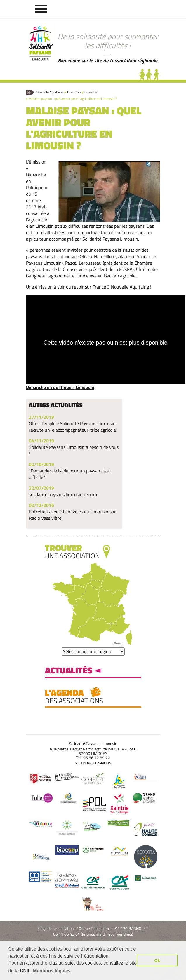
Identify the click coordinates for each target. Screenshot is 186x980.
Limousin (74, 92)
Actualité (91, 92)
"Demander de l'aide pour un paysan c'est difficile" (70, 474)
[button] (41, 9)
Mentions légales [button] (52, 971)
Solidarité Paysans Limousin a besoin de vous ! (74, 450)
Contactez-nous (95, 763)
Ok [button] (157, 960)
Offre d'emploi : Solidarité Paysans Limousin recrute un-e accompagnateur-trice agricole (72, 427)
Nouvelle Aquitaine (50, 92)
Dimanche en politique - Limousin (60, 387)
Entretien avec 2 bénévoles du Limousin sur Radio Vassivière (72, 515)
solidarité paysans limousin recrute (64, 494)
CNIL (25, 971)
